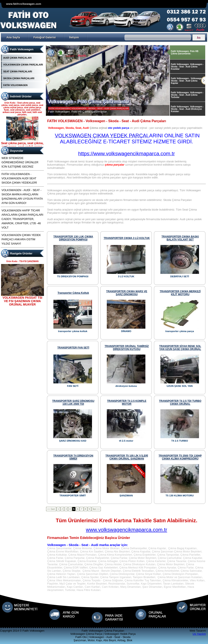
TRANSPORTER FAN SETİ (73, 348)
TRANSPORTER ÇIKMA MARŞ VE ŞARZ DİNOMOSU (127, 293)
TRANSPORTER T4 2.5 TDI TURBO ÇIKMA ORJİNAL (180, 402)
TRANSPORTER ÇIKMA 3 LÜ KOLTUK (127, 238)
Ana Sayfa (13, 37)
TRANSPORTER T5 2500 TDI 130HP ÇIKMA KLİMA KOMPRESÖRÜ (180, 457)
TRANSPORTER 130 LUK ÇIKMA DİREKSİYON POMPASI (73, 238)
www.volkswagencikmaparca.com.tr (127, 530)
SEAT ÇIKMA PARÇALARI (18, 71)
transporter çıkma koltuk (73, 293)
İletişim (74, 37)
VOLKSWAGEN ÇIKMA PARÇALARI (23, 65)
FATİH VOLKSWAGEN (15, 85)
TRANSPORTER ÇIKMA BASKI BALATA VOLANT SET (180, 238)
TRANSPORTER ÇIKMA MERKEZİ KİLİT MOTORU (180, 293)
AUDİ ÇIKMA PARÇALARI (17, 58)
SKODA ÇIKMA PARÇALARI (19, 78)
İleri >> (96, 509)
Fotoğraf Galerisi (45, 37)
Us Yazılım (199, 634)
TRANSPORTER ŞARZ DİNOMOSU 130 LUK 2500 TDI (73, 402)
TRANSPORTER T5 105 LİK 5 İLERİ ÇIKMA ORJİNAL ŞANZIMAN (127, 457)
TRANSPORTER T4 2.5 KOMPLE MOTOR (127, 402)
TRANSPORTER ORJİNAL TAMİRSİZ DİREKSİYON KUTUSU (127, 348)
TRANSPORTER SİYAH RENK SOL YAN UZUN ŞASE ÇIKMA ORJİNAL (180, 348)
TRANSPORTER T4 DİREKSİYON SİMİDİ (73, 457)
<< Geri (51, 509)
